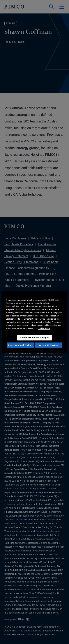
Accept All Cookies (49, 345)
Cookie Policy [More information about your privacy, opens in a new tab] (44, 328)
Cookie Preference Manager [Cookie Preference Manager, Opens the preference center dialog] (34, 337)
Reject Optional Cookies (20, 345)
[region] (34, 322)
